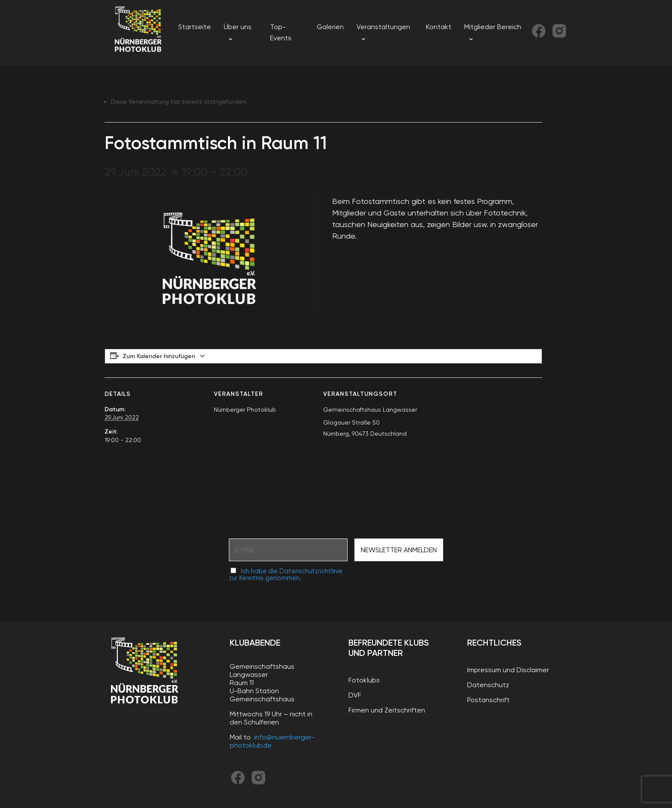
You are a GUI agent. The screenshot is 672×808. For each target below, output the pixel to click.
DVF (355, 695)
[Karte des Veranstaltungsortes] (497, 436)
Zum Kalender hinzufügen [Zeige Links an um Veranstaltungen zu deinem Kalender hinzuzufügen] (159, 356)
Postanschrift (488, 700)
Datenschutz (488, 685)
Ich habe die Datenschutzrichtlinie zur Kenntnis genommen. (286, 575)
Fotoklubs (364, 680)
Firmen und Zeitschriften (387, 710)
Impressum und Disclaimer (508, 670)
